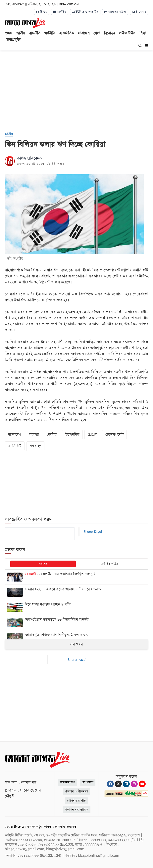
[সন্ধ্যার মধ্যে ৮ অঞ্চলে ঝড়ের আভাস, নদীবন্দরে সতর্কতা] (76, 592)
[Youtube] (142, 784)
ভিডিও (42, 12)
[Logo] (25, 23)
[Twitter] (118, 784)
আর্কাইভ (60, 12)
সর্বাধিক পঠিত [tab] (110, 564)
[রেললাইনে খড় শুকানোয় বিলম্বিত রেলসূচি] (76, 577)
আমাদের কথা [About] (67, 782)
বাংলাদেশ (14, 434)
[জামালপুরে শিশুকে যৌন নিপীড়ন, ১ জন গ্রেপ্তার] (76, 638)
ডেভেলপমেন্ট (114, 434)
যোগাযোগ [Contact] (88, 782)
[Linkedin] (126, 784)
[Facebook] (110, 784)
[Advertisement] (79, 96)
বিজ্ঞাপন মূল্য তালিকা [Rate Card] (77, 810)
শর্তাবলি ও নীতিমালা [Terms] (76, 791)
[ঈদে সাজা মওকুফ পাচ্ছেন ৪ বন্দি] (76, 607)
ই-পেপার (139, 12)
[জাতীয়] (9, 134)
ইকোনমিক (72, 434)
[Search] (140, 46)
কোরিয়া (52, 434)
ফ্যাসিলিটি (15, 446)
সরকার (34, 434)
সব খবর (76, 644)
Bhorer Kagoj (93, 532)
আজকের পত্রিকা (115, 12)
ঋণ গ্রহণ (35, 446)
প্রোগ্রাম (92, 434)
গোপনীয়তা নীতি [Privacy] (76, 801)
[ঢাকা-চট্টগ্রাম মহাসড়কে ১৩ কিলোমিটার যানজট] (76, 623)
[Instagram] (134, 784)
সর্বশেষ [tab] (43, 564)
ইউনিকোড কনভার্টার (85, 12)
